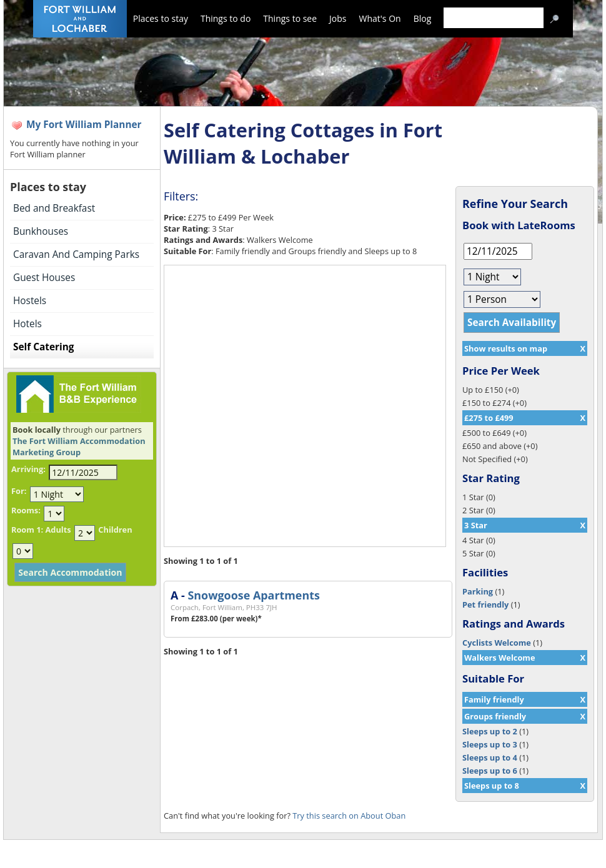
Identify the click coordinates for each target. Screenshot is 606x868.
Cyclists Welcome (497, 643)
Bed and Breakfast (54, 208)
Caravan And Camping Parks (76, 254)
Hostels (30, 301)
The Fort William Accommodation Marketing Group (79, 446)
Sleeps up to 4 (490, 757)
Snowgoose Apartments (253, 595)
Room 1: (27, 530)
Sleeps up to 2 (490, 731)
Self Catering (43, 347)
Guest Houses (44, 278)
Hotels (27, 324)
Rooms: (26, 510)
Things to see (290, 18)
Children (115, 530)
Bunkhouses (41, 231)
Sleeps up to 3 (490, 744)
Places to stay (161, 18)
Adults (58, 530)
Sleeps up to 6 (490, 771)
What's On (380, 18)
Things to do (226, 18)
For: (19, 491)
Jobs (338, 18)
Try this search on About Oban (349, 816)
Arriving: (28, 469)
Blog (423, 18)
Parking (478, 591)
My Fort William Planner (84, 125)
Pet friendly (485, 604)
